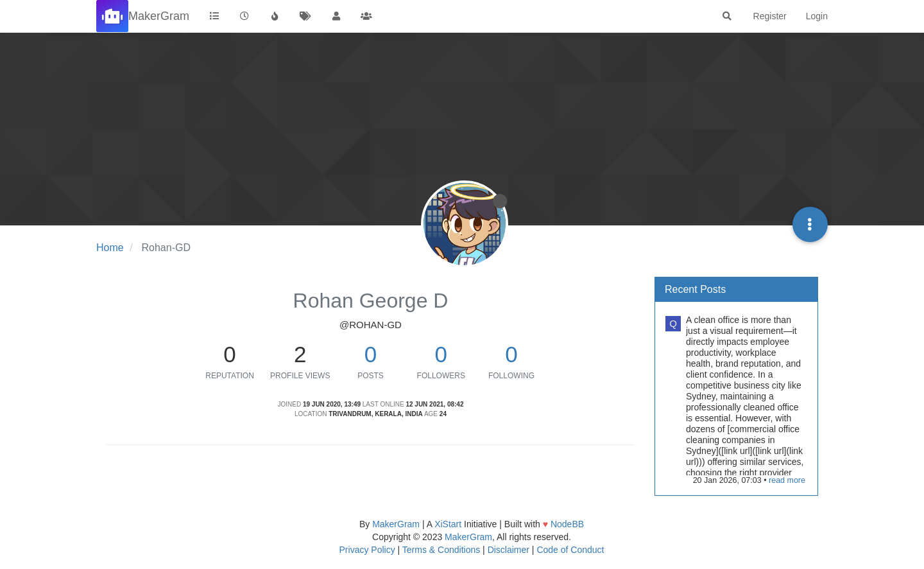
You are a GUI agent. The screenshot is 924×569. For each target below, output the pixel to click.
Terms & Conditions (441, 550)
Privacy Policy (367, 550)
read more (787, 480)
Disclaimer (509, 550)
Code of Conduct (570, 550)
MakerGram (396, 524)
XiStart (448, 524)
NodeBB (567, 524)
